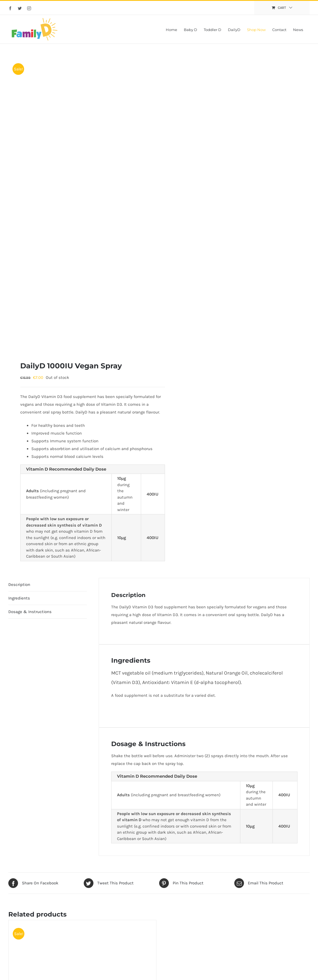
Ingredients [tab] (19, 598)
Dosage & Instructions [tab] (30, 612)
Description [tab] (19, 585)
